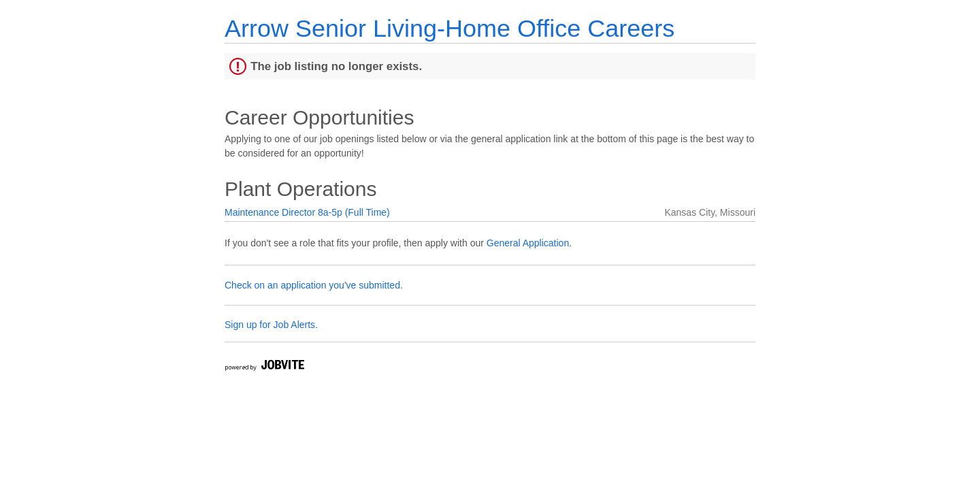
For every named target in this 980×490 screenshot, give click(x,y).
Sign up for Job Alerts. (271, 325)
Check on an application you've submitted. (314, 285)
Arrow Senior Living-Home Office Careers (450, 28)
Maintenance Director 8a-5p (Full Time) (307, 212)
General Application (528, 243)
